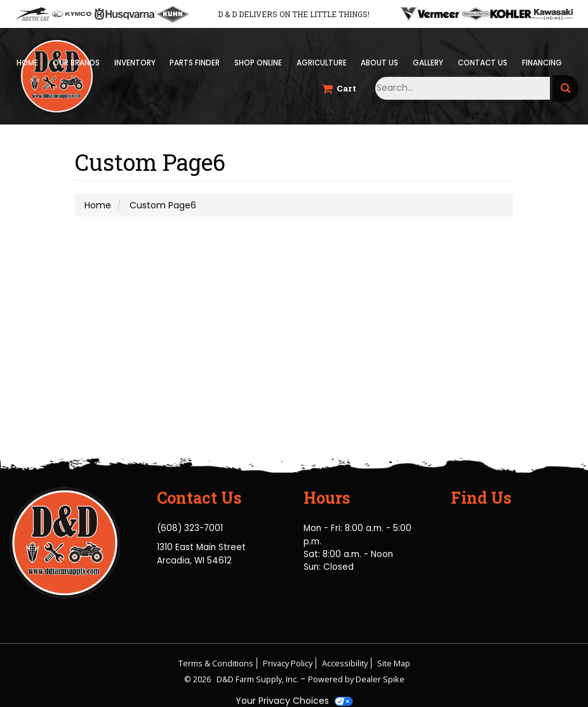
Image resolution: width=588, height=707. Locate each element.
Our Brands (76, 63)
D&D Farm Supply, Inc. (258, 679)
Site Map (394, 663)
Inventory (135, 63)
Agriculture (322, 63)
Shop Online (258, 63)
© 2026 (200, 679)
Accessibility (345, 663)
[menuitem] (135, 63)
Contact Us (483, 63)
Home (27, 63)
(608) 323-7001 (190, 528)
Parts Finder (195, 63)
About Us (379, 63)
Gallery (428, 63)
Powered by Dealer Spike (356, 679)
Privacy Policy (288, 663)
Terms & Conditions (216, 663)
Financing (542, 63)
